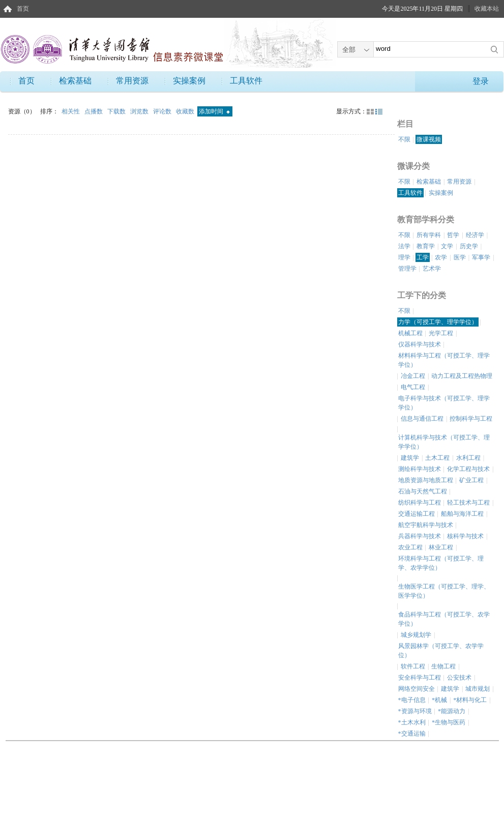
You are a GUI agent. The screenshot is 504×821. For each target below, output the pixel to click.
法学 (404, 246)
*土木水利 (412, 722)
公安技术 (459, 678)
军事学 (481, 257)
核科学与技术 (465, 536)
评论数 (163, 111)
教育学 (426, 246)
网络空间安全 (417, 689)
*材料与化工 (470, 700)
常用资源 (132, 81)
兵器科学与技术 (420, 536)
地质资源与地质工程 (426, 480)
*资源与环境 (415, 711)
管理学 (407, 269)
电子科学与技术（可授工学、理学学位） (444, 403)
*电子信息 (412, 700)
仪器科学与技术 (420, 344)
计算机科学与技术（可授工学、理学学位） (444, 442)
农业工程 (410, 547)
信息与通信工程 (422, 419)
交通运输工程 (417, 514)
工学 (423, 257)
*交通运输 (412, 734)
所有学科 (429, 235)
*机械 (439, 700)
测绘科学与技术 (420, 469)
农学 (441, 257)
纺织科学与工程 (420, 503)
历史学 (469, 246)
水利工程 (468, 458)
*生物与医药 (449, 722)
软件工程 (413, 666)
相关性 (71, 111)
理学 (404, 257)
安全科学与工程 (420, 678)
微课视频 (429, 139)
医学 (460, 257)
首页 (23, 9)
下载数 (117, 111)
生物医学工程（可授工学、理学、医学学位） (444, 591)
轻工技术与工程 (468, 503)
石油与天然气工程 (423, 491)
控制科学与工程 (471, 419)
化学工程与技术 (468, 469)
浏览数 (140, 111)
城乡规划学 (416, 635)
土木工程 (437, 458)
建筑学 (410, 458)
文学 (447, 246)
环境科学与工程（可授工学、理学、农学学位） (441, 563)
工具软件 (246, 81)
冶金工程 (413, 376)
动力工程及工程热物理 (462, 376)
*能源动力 (452, 711)
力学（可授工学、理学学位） (438, 322)
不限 (404, 139)
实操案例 (189, 81)
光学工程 (441, 333)
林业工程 (441, 547)
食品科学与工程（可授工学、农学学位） (444, 619)
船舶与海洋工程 (462, 514)
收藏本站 (487, 9)
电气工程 (413, 387)
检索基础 (75, 81)
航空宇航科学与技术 (426, 525)
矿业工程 (471, 480)
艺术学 (432, 269)
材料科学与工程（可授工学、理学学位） (444, 360)
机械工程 (410, 333)
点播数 (94, 111)
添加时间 (214, 111)
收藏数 (186, 111)
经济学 (475, 235)
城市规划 (478, 689)
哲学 (453, 235)
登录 (481, 81)
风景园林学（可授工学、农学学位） (441, 651)
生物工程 (443, 666)
